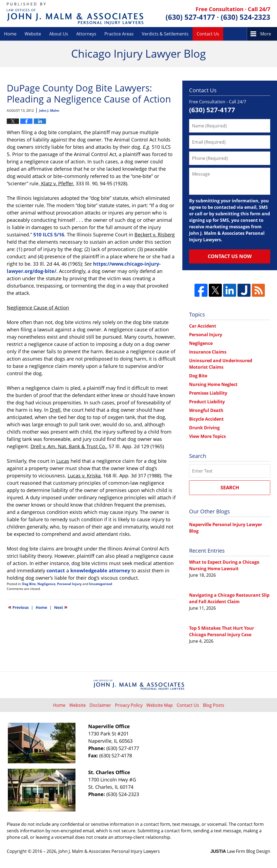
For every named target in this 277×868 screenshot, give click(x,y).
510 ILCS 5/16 (49, 235)
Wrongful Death (206, 410)
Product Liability (207, 402)
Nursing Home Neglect (213, 384)
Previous (18, 607)
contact (56, 570)
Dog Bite (29, 584)
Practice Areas (119, 34)
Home (10, 34)
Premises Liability (208, 393)
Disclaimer (100, 705)
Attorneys (86, 34)
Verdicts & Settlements (165, 34)
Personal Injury (69, 584)
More (266, 34)
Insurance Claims (208, 352)
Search (230, 487)
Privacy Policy (129, 705)
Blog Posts (214, 705)
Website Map (160, 705)
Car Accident (203, 326)
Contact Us (208, 34)
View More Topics (207, 436)
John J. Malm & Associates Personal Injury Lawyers (109, 851)
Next (61, 607)
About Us (59, 34)
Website (33, 34)
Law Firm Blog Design (240, 851)
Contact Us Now (230, 256)
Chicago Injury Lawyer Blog (75, 14)
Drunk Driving (204, 428)
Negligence (46, 584)
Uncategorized (101, 584)
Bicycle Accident (206, 419)
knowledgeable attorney (100, 570)
